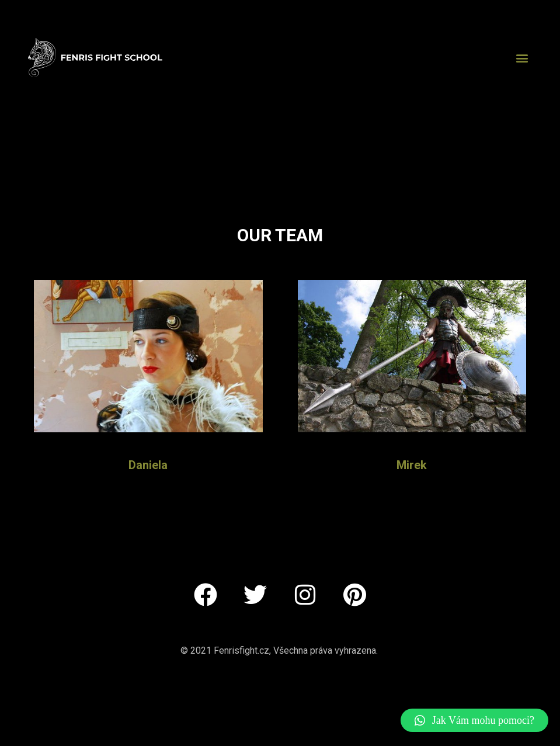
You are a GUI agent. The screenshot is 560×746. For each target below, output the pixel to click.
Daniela (148, 465)
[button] (522, 58)
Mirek (412, 465)
